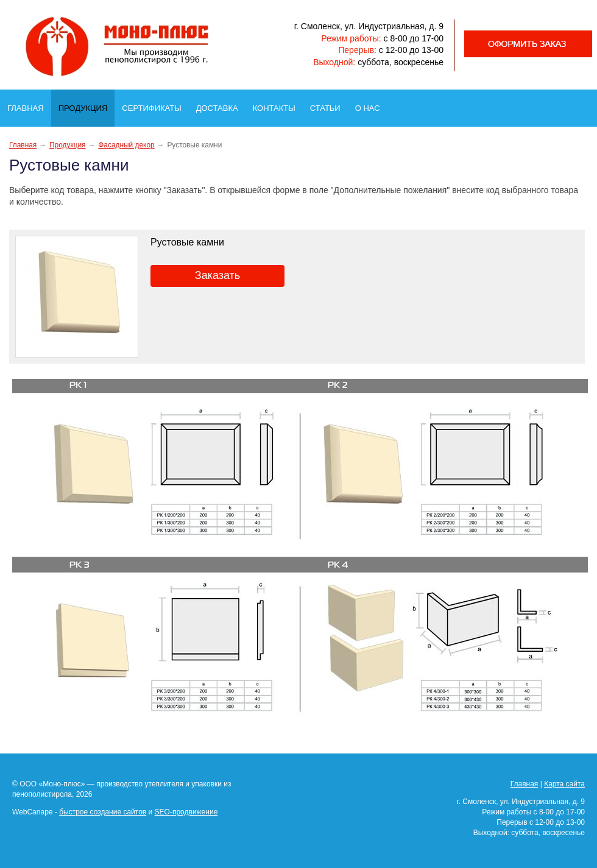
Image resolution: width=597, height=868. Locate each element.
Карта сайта (564, 784)
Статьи (329, 105)
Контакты (278, 105)
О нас (371, 105)
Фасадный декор (126, 145)
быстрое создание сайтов (103, 812)
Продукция (86, 105)
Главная (29, 105)
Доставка (221, 105)
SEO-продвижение (186, 812)
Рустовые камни (187, 242)
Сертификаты (155, 105)
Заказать (217, 275)
